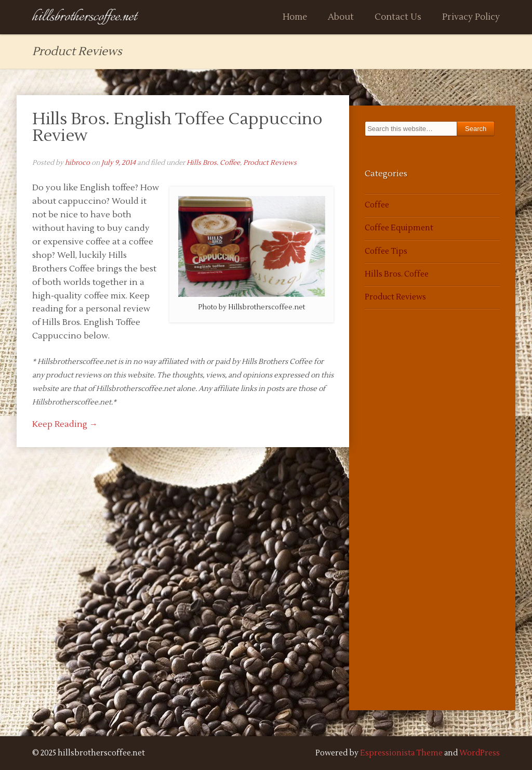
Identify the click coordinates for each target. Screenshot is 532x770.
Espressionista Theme (401, 753)
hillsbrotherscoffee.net (84, 17)
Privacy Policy (471, 17)
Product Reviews (270, 163)
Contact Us (398, 17)
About (341, 17)
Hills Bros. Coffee (213, 163)
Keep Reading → (65, 424)
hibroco (77, 163)
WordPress (480, 753)
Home (295, 17)
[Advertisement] (396, 522)
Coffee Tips (386, 251)
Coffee (377, 205)
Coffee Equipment (399, 228)
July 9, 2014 (118, 163)
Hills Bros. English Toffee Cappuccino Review (177, 127)
